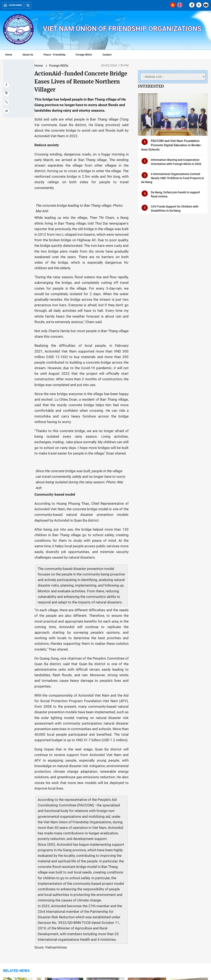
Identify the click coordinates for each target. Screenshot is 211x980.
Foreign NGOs (84, 55)
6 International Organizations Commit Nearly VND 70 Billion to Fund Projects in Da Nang (173, 178)
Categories (13, 5)
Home (9, 55)
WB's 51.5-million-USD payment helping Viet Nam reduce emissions (63, 917)
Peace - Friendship (54, 55)
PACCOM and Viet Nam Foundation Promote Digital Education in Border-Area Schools (171, 145)
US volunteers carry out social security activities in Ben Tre (105, 871)
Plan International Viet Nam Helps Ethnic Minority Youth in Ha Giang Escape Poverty (22, 871)
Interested (151, 86)
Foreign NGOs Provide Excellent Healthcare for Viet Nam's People (144, 871)
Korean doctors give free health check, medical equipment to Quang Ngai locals (104, 919)
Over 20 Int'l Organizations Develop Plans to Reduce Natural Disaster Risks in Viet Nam (188, 873)
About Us (28, 55)
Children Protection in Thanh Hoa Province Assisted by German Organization (60, 873)
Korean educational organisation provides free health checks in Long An (146, 917)
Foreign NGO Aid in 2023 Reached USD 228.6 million (22, 915)
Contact (107, 55)
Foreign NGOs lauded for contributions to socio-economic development (186, 917)
